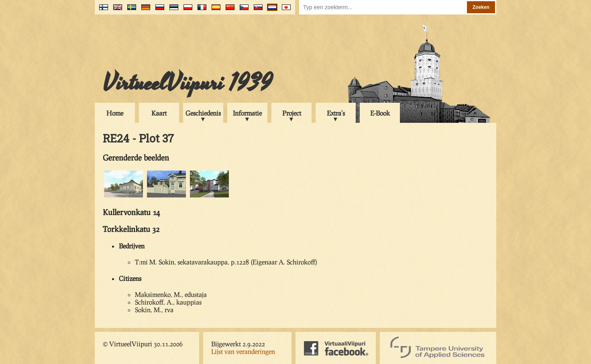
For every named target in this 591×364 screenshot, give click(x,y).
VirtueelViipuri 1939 (187, 83)
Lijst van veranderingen (243, 351)
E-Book (380, 113)
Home (115, 113)
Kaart (159, 113)
